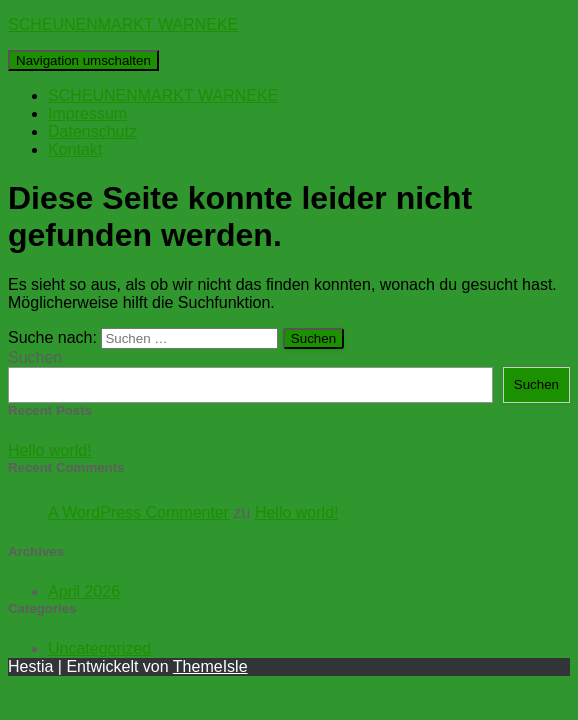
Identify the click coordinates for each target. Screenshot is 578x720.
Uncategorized (99, 648)
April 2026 (84, 591)
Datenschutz (92, 131)
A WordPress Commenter (138, 512)
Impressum (87, 113)
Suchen (35, 357)
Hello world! (50, 450)
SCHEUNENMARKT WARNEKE (163, 95)
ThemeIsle (210, 666)
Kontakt (75, 149)
